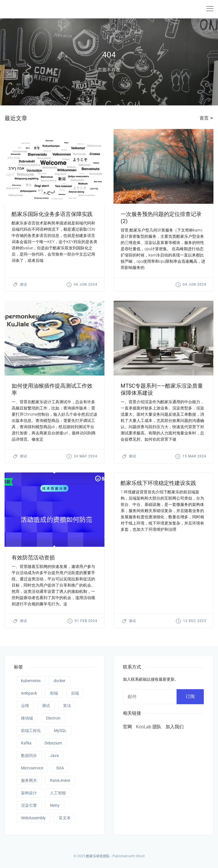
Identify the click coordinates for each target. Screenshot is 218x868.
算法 (67, 706)
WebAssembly (33, 818)
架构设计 (29, 793)
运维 (25, 706)
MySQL (60, 731)
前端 (54, 693)
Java (54, 755)
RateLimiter (60, 780)
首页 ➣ (207, 118)
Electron (53, 718)
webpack (29, 693)
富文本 (65, 818)
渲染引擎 (29, 805)
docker (60, 681)
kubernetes (31, 681)
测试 (24, 285)
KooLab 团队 (149, 727)
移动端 (27, 718)
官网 (127, 727)
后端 (75, 693)
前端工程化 (31, 731)
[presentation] (54, 166)
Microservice (32, 768)
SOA (60, 768)
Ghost (140, 856)
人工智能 (58, 793)
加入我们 (175, 727)
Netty (55, 805)
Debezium (53, 743)
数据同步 (29, 755)
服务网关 (29, 780)
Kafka (26, 743)
